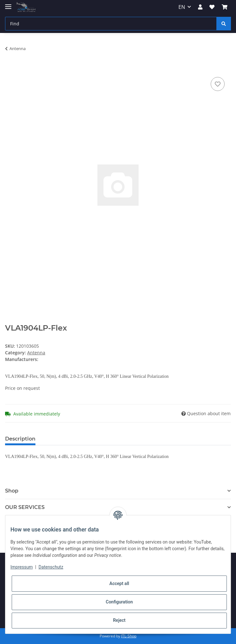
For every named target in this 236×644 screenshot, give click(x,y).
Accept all (119, 583)
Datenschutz (51, 567)
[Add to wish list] (218, 84)
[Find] (111, 24)
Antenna (36, 353)
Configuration (119, 602)
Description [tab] (20, 439)
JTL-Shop (129, 636)
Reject (119, 620)
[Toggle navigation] (8, 4)
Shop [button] (12, 491)
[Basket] (225, 7)
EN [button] (182, 7)
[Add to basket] (10, 68)
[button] (200, 7)
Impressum (22, 567)
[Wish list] (212, 7)
